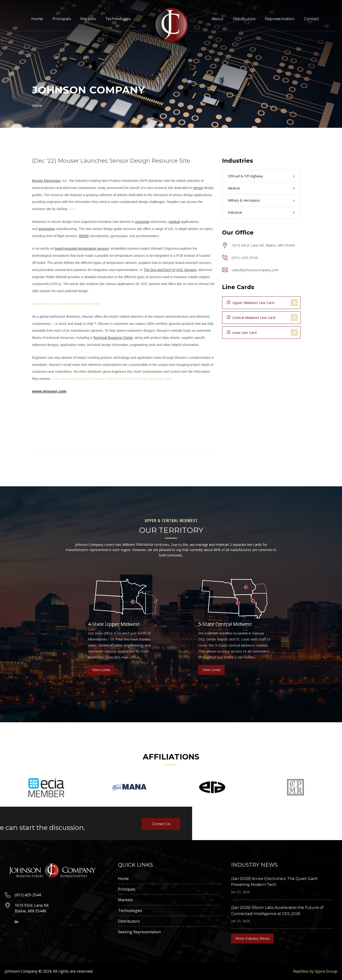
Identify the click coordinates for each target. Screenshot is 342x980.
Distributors (244, 19)
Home (37, 19)
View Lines (101, 670)
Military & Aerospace (244, 200)
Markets (88, 19)
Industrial (235, 212)
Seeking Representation (140, 932)
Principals (62, 19)
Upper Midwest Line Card (251, 302)
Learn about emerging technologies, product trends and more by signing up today (112, 379)
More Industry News (252, 939)
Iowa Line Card (242, 332)
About (217, 19)
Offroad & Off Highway (245, 176)
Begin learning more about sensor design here (66, 304)
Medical (234, 188)
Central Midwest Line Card (251, 317)
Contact (312, 19)
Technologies (118, 19)
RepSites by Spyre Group (315, 971)
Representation (280, 19)
